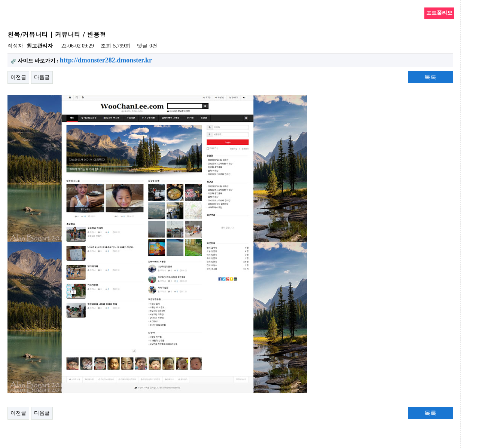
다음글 (42, 77)
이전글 (18, 77)
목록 (430, 77)
